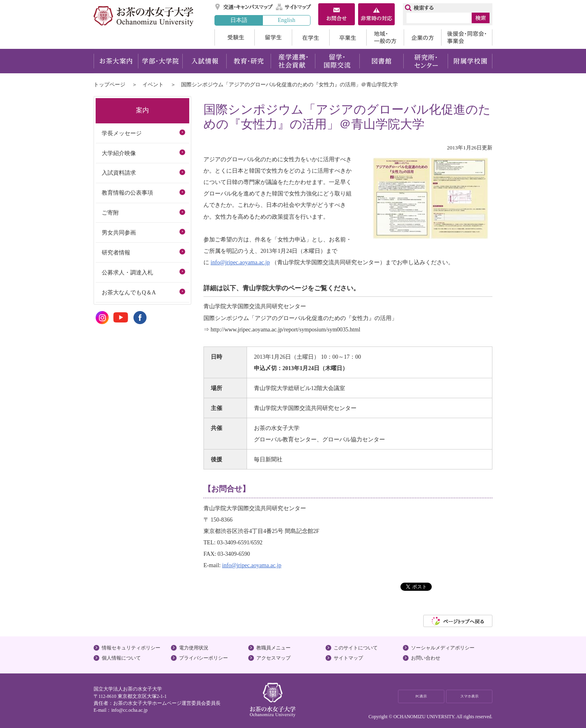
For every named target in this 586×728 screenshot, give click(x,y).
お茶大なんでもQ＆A (129, 292)
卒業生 (348, 37)
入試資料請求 (119, 173)
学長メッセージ (122, 133)
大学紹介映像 (119, 153)
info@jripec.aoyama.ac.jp (240, 262)
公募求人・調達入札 (127, 272)
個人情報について (121, 658)
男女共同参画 (119, 232)
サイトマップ (294, 7)
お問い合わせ (426, 658)
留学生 (273, 37)
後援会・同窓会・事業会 (467, 37)
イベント (153, 84)
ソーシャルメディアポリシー (443, 648)
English (286, 20)
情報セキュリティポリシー (131, 648)
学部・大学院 (160, 61)
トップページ (109, 84)
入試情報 (204, 61)
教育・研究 (248, 61)
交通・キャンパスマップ (244, 7)
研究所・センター (426, 61)
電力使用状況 (194, 648)
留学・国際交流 (337, 61)
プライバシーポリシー (203, 658)
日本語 (239, 20)
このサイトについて (356, 648)
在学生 (310, 37)
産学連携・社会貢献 (293, 61)
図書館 (382, 61)
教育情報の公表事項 (127, 193)
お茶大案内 (116, 61)
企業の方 (422, 37)
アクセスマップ (273, 658)
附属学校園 (470, 61)
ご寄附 (110, 213)
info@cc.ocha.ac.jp (129, 710)
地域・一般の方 (385, 37)
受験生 (234, 37)
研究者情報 (116, 252)
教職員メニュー (273, 648)
